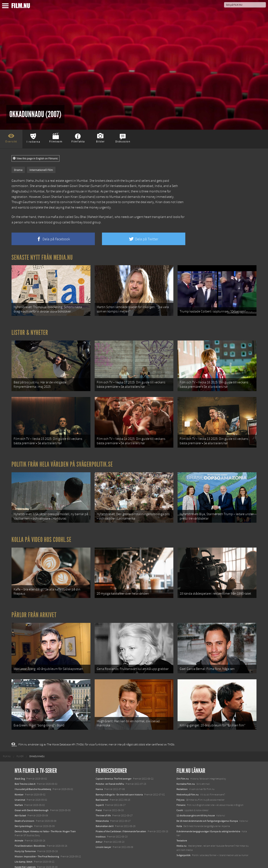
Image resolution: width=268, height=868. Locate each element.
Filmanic (181, 799)
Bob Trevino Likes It (25, 777)
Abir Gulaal (20, 809)
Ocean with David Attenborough (32, 804)
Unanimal (20, 793)
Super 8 (100, 799)
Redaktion (182, 783)
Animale (19, 834)
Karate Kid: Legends (25, 860)
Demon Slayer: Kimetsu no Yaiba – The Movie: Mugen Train (45, 825)
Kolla (179, 820)
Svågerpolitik (184, 849)
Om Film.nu (183, 772)
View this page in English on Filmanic (35, 159)
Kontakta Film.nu (186, 777)
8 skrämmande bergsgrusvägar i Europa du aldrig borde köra (208, 825)
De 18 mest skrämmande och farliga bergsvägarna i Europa (207, 814)
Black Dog (20, 772)
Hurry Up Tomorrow (25, 845)
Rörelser (19, 788)
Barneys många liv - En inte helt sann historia (119, 788)
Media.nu (182, 839)
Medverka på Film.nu (188, 788)
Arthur (99, 835)
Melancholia (102, 814)
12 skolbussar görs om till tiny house (196, 809)
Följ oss (180, 793)
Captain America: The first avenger (114, 772)
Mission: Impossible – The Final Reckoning (37, 850)
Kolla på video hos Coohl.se (41, 536)
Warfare (19, 799)
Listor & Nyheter (30, 332)
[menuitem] (7, 750)
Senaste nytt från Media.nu (42, 257)
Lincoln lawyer (103, 841)
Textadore (182, 834)
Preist (99, 804)
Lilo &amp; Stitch (24, 855)
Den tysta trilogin (24, 820)
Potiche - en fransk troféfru (110, 777)
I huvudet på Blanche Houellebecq (33, 783)
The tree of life (103, 809)
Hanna (99, 783)
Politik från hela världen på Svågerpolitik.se (62, 462)
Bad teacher (102, 793)
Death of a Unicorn (24, 814)
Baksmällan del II (105, 820)
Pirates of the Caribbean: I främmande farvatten (121, 825)
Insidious (101, 830)
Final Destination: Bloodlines (30, 839)
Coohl (180, 804)
